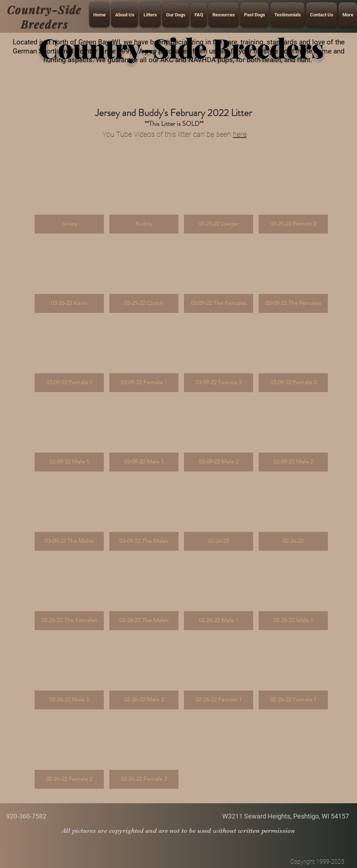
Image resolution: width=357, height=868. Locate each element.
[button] (69, 197)
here (240, 134)
